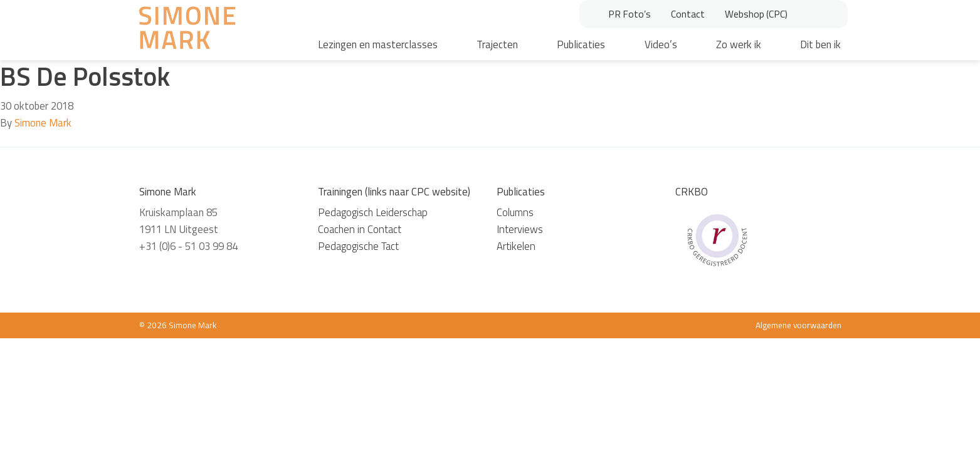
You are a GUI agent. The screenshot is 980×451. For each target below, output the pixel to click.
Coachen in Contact (360, 229)
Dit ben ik (820, 44)
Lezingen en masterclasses (378, 44)
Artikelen (516, 246)
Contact (688, 14)
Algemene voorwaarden (798, 325)
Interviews (520, 229)
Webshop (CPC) (756, 14)
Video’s (661, 44)
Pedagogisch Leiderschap (373, 212)
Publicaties (581, 44)
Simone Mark (43, 123)
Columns (515, 212)
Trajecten (497, 44)
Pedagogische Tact (358, 246)
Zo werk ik (739, 44)
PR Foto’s (630, 14)
